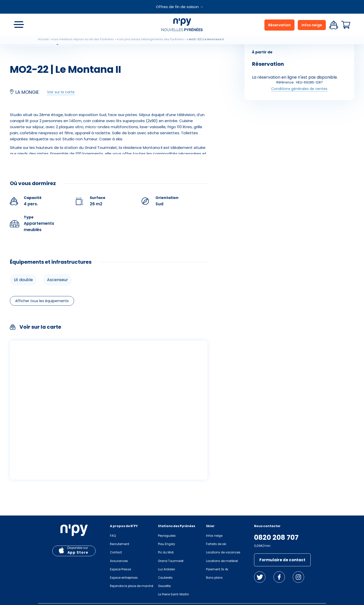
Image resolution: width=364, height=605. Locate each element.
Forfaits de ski (216, 544)
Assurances (119, 561)
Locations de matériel (222, 561)
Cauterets (165, 578)
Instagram (298, 577)
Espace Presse (120, 569)
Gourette (164, 586)
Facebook (279, 577)
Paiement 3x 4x (217, 569)
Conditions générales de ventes (299, 89)
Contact (116, 552)
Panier (346, 25)
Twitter (260, 577)
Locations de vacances (223, 552)
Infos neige (312, 25)
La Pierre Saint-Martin (174, 594)
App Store (78, 553)
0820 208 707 (276, 537)
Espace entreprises (124, 578)
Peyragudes (167, 536)
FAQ (113, 536)
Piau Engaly (167, 544)
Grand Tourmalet (171, 561)
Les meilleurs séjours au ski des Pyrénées (84, 39)
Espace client (334, 25)
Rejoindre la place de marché (132, 586)
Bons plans (214, 578)
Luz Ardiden (167, 569)
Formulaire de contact (282, 560)
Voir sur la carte (61, 92)
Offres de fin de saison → (180, 7)
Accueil (43, 39)
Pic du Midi (166, 552)
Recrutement (120, 544)
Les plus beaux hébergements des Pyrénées (151, 39)
